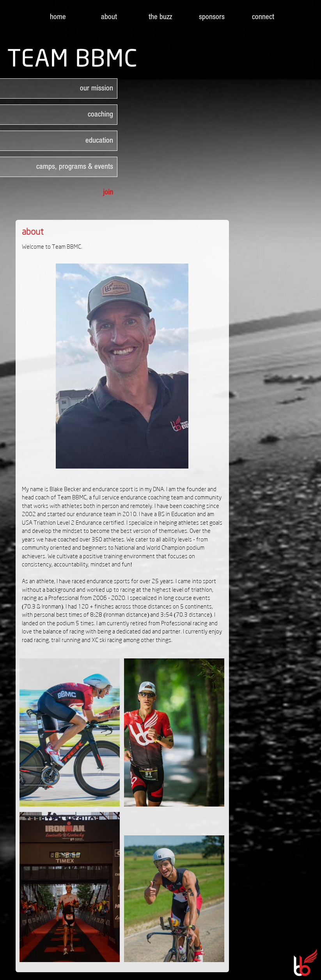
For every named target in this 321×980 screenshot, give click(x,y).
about (109, 16)
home (58, 16)
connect (263, 16)
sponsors (212, 16)
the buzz (160, 16)
